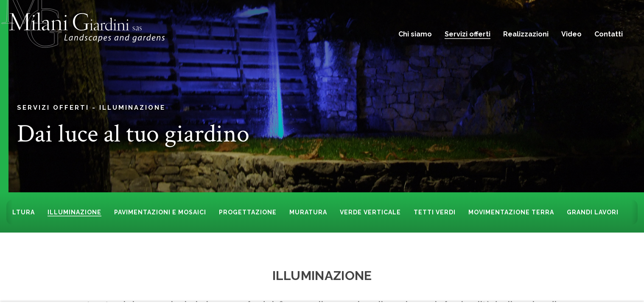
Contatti (609, 34)
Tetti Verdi (435, 212)
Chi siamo (415, 34)
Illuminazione (132, 107)
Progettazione (248, 212)
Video (571, 34)
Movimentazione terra (511, 212)
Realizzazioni (526, 34)
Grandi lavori (593, 212)
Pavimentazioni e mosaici (160, 212)
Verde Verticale (370, 212)
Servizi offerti (468, 34)
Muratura (308, 212)
